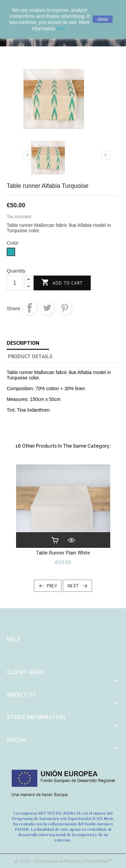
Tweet (47, 308)
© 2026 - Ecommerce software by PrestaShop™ (63, 861)
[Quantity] (15, 283)
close (103, 19)
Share (30, 308)
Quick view (71, 540)
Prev (52, 586)
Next (73, 586)
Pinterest (65, 308)
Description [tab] (23, 343)
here (61, 29)
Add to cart (62, 283)
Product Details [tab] (30, 356)
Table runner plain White (63, 553)
